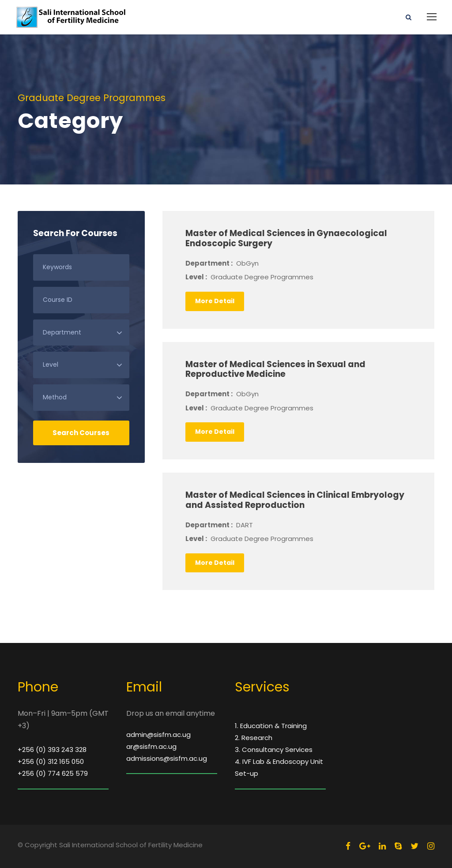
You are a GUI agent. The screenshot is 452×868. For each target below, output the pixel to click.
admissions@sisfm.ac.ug (167, 758)
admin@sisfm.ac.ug (158, 735)
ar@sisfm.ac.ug (151, 746)
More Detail (215, 301)
